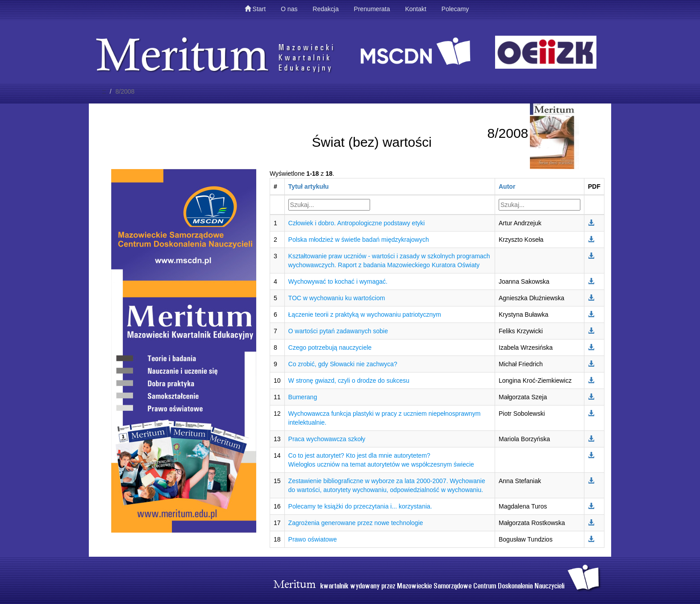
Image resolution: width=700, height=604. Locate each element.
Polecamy (455, 9)
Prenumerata (372, 9)
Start (255, 9)
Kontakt (415, 9)
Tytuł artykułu (309, 186)
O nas (289, 9)
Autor (507, 186)
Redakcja (325, 9)
